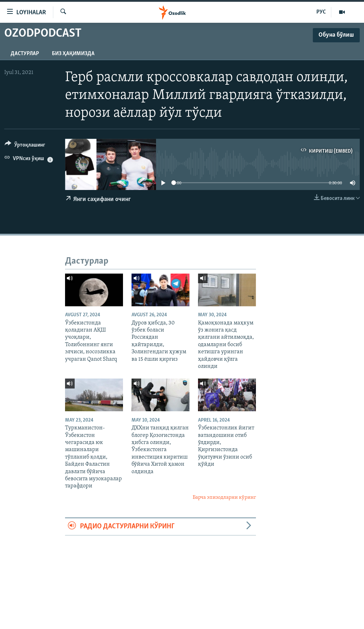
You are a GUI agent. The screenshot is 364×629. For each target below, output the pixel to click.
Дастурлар (25, 54)
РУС (321, 12)
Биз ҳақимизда (73, 54)
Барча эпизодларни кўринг (224, 498)
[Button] (25, 146)
